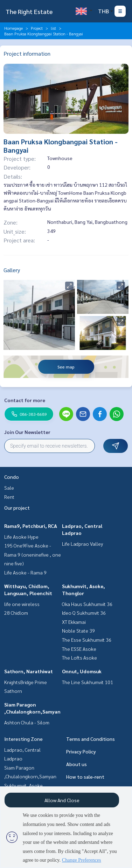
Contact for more (25, 400)
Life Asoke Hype (21, 537)
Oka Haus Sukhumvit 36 (87, 604)
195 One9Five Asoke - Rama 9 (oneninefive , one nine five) (33, 554)
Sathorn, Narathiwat (29, 671)
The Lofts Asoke (79, 657)
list (53, 28)
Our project (17, 508)
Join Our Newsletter (27, 432)
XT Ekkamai (74, 622)
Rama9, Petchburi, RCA (31, 526)
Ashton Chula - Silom (27, 722)
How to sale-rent (85, 777)
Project (37, 28)
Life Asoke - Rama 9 (25, 572)
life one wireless (22, 604)
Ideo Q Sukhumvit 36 (84, 613)
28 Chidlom (16, 613)
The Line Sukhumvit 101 (88, 682)
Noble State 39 (78, 631)
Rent (9, 497)
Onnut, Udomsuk (82, 671)
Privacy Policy (81, 751)
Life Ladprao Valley (82, 544)
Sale (9, 488)
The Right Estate (29, 11)
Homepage (13, 28)
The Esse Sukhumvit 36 (87, 640)
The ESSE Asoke (79, 649)
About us (77, 764)
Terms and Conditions (91, 739)
